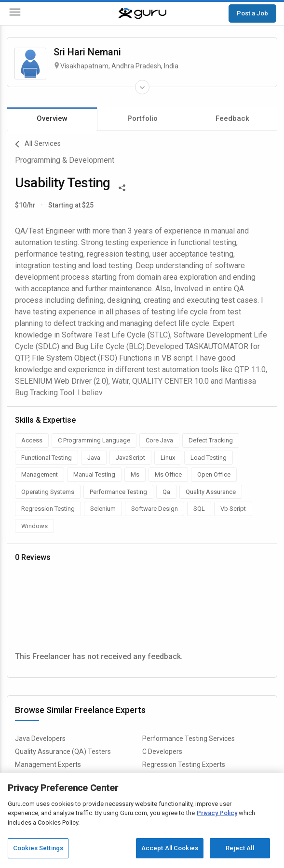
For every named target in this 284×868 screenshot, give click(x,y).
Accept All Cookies (170, 848)
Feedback (232, 118)
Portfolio (142, 118)
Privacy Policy (217, 813)
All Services (38, 144)
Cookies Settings (38, 848)
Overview (52, 118)
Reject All (240, 848)
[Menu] (15, 14)
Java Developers (40, 738)
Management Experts (48, 764)
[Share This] (122, 187)
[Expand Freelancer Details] (142, 87)
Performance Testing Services (189, 738)
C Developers (162, 751)
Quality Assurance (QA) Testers (63, 751)
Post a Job (252, 13)
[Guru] (142, 13)
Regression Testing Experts (184, 764)
